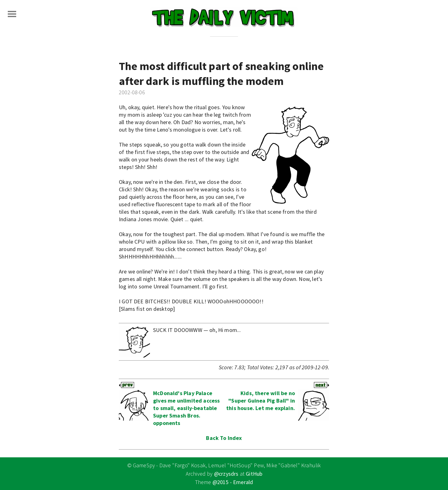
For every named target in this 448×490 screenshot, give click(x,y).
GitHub (254, 474)
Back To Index (224, 438)
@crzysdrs (226, 474)
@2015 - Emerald (233, 482)
